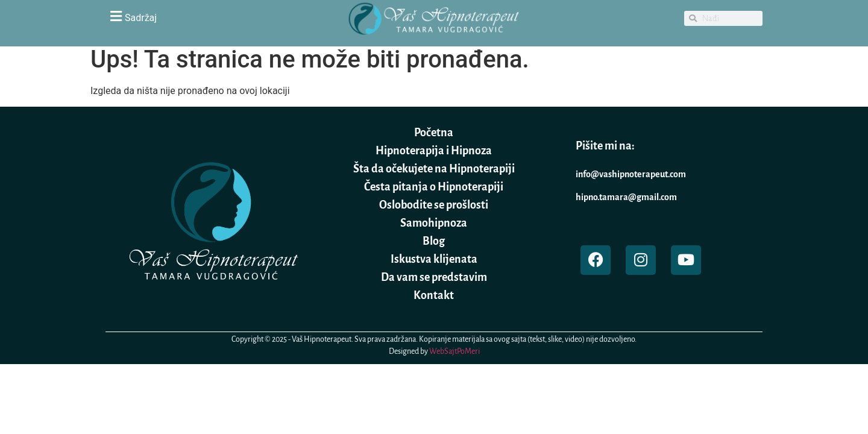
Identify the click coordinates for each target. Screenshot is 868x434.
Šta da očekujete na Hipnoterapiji (434, 169)
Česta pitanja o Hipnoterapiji (434, 187)
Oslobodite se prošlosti (434, 205)
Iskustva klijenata (434, 259)
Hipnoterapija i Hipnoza (434, 151)
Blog (434, 241)
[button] (211, 16)
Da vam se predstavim (434, 277)
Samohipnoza (434, 223)
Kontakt (434, 295)
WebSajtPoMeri (454, 351)
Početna (434, 133)
